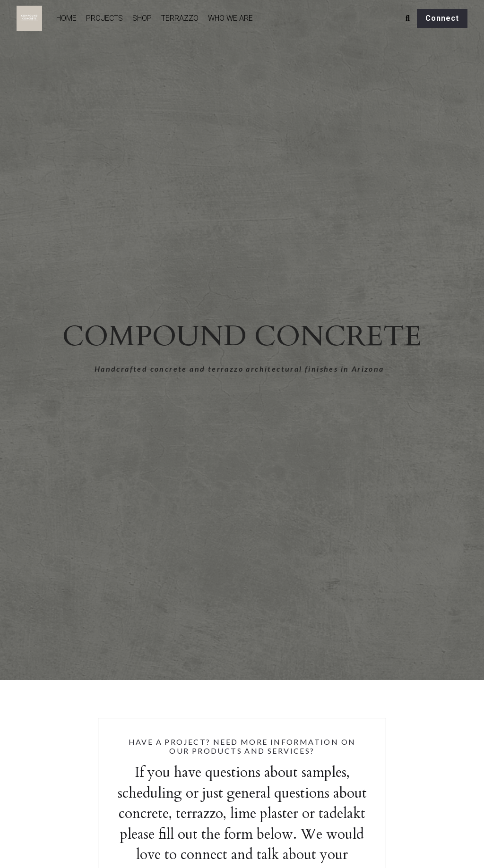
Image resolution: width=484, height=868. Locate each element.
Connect (442, 18)
